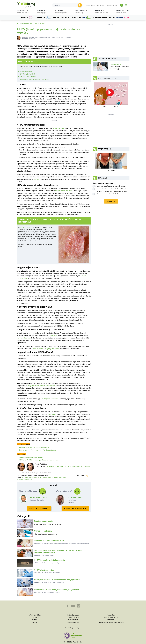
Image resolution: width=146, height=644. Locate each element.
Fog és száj (44, 18)
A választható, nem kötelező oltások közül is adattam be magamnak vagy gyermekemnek (112, 190)
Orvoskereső (90, 5)
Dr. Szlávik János (75, 497)
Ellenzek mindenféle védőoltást (107, 194)
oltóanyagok (52, 414)
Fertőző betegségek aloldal (38, 23)
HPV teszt (37, 179)
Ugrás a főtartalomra (17, 2)
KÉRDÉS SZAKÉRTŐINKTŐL (39, 508)
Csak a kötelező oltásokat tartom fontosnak (111, 186)
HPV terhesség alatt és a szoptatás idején (34, 448)
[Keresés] (66, 5)
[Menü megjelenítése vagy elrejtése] (126, 5)
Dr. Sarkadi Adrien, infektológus (57, 466)
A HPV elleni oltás (26, 71)
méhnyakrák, (53, 335)
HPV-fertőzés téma (45, 477)
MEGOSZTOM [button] (82, 476)
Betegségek (25, 23)
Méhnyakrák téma (34, 477)
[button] (23, 12)
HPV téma (25, 477)
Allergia (56, 17)
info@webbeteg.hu (75, 628)
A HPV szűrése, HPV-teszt (29, 77)
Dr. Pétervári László (39, 497)
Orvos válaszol (81, 18)
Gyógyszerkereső (100, 5)
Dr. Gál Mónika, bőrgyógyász (80, 466)
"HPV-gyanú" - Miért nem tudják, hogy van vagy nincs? (38, 460)
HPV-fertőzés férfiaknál (27, 74)
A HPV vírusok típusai (27, 69)
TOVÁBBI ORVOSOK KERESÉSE (75, 508)
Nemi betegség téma (26, 479)
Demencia (65, 17)
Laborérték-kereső (111, 5)
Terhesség (27, 18)
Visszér (119, 17)
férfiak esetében (58, 128)
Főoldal (19, 23)
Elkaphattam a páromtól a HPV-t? (31, 457)
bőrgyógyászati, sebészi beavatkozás (41, 386)
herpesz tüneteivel (25, 227)
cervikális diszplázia (24, 338)
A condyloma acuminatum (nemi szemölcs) (34, 79)
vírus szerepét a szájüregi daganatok (46, 349)
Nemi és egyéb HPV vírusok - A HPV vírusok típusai (37, 450)
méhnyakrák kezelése (50, 399)
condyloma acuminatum (64, 191)
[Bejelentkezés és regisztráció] (122, 5)
